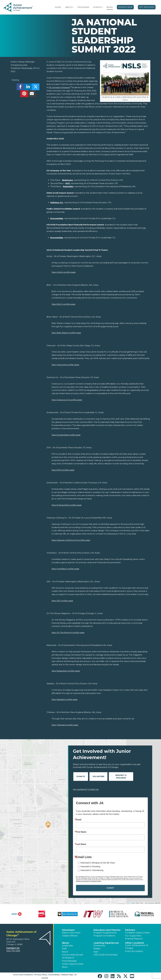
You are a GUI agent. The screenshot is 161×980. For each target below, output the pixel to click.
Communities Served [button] (72, 955)
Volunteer (98, 776)
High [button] (96, 952)
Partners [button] (130, 930)
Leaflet (133, 903)
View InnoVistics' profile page (65, 569)
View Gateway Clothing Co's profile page (71, 540)
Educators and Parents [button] (107, 930)
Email (79, 820)
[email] (32, 94)
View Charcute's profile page (65, 365)
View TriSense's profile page (65, 725)
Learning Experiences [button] (106, 943)
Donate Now (125, 7)
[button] (73, 7)
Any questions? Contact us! (86, 789)
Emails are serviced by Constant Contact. (89, 881)
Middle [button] (97, 949)
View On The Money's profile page (68, 633)
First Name (81, 832)
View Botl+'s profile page (63, 304)
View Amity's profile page (64, 272)
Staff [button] (64, 949)
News (110, 7)
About (69, 7)
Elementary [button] (99, 946)
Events (97, 7)
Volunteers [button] (68, 930)
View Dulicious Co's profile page (67, 400)
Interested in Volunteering (92, 870)
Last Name (81, 844)
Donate (81, 776)
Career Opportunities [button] (73, 964)
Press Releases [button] (69, 961)
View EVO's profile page (63, 470)
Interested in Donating (90, 867)
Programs (83, 7)
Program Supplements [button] (105, 933)
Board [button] (65, 952)
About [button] (65, 943)
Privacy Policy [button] (41, 975)
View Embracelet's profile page (67, 505)
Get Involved (147, 7)
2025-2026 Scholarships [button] (105, 955)
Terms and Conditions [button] (23, 975)
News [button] (65, 967)
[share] (20, 88)
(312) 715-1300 (13, 951)
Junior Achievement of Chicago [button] (136, 947)
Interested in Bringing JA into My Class (98, 863)
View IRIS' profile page (62, 601)
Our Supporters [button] (133, 936)
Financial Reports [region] (134, 939)
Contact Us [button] (13, 948)
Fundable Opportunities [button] (137, 933)
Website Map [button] (67, 975)
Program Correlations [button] (104, 936)
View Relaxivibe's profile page (66, 671)
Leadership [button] (67, 946)
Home (58, 7)
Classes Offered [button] (70, 936)
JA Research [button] (68, 958)
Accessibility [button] (54, 975)
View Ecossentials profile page (66, 435)
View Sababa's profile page (65, 699)
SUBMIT (110, 888)
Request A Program (121, 777)
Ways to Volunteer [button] (71, 933)
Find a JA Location (134, 951)
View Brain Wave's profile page (66, 333)
